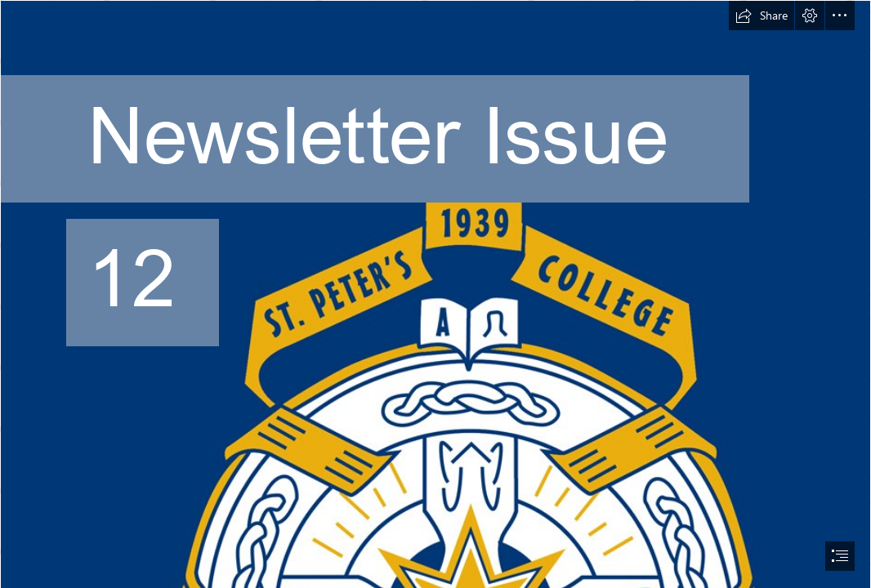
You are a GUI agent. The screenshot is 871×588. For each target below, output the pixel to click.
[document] (435, 294)
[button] (762, 16)
